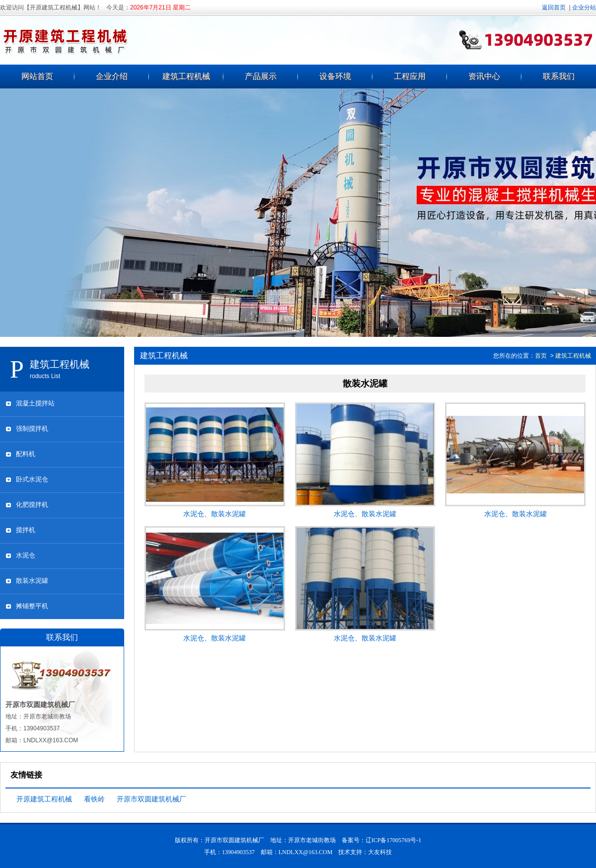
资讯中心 (484, 76)
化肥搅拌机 (32, 505)
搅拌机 (26, 530)
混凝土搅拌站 (35, 403)
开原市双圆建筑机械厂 (151, 799)
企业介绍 (112, 76)
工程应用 (410, 76)
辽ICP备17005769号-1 (394, 840)
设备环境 (335, 76)
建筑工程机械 (186, 76)
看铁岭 (94, 799)
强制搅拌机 (32, 429)
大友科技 (380, 852)
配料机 (26, 454)
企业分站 (584, 7)
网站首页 (37, 76)
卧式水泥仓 (32, 479)
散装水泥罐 (32, 581)
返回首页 (554, 7)
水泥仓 (26, 555)
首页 (541, 356)
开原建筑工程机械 (44, 799)
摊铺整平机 (32, 606)
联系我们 (559, 76)
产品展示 (261, 76)
